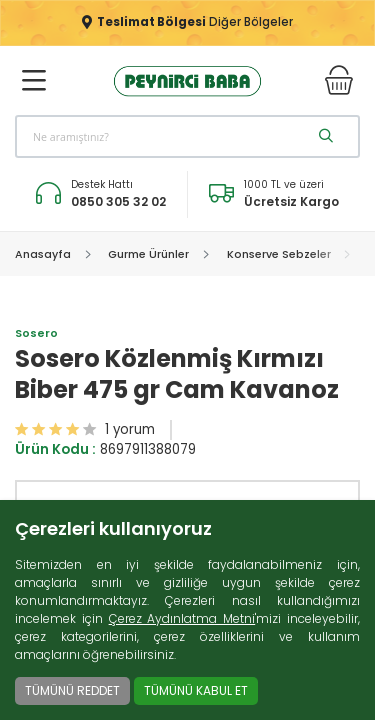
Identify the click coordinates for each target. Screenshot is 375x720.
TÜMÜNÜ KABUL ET (196, 690)
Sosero (36, 333)
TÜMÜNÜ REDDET (72, 690)
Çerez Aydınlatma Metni (182, 618)
